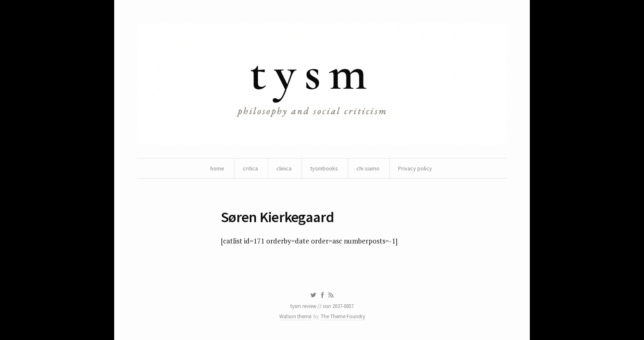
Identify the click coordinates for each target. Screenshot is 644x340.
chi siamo (368, 168)
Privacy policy (415, 168)
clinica (284, 168)
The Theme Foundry (343, 316)
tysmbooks (324, 168)
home (217, 168)
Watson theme (295, 316)
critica (250, 168)
